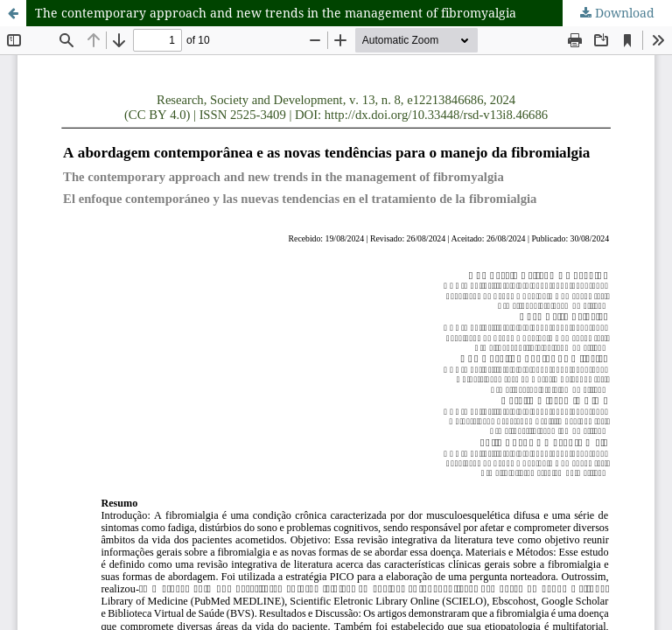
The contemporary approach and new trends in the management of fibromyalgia (276, 13)
